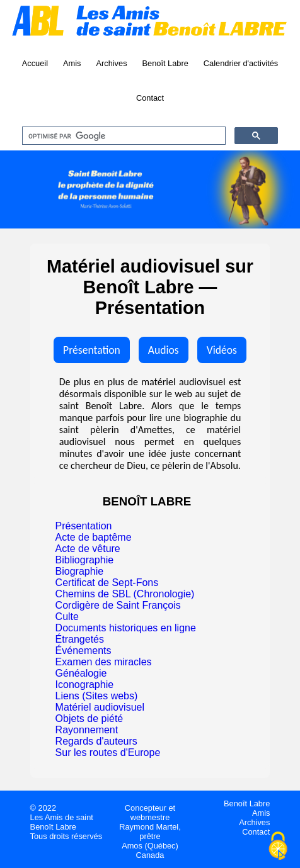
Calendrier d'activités (241, 63)
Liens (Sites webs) (97, 696)
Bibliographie (85, 560)
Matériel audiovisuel (100, 707)
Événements (84, 651)
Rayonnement (87, 730)
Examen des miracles (104, 662)
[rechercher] (123, 136)
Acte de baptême (94, 537)
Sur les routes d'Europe (108, 752)
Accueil (35, 63)
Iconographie (85, 685)
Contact (150, 98)
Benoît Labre (165, 63)
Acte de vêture (88, 549)
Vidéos (222, 350)
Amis (72, 63)
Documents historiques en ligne (126, 628)
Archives (111, 63)
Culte (67, 617)
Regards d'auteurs (96, 741)
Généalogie (81, 673)
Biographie (80, 571)
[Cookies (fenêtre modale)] (278, 847)
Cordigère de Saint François (118, 605)
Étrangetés (80, 639)
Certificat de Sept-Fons (107, 583)
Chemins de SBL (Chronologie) (125, 594)
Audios (164, 350)
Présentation (92, 350)
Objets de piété (89, 719)
